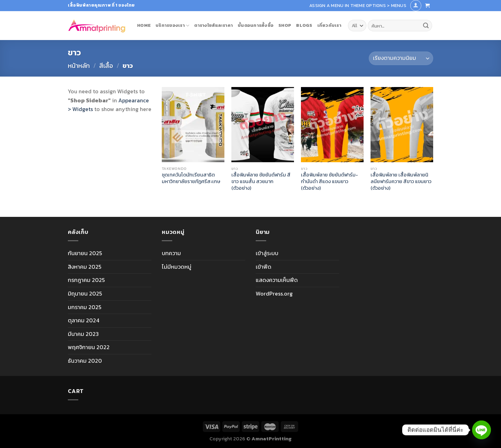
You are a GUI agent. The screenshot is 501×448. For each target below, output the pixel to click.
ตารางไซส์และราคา (213, 25)
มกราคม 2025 (85, 307)
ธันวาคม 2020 (85, 361)
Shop (285, 25)
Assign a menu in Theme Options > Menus (358, 5)
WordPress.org (274, 293)
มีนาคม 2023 (83, 334)
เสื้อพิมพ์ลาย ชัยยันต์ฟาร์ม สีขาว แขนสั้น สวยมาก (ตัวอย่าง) (261, 181)
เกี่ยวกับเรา (329, 25)
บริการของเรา (172, 25)
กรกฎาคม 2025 (86, 280)
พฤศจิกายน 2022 (89, 347)
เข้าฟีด (264, 267)
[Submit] (426, 26)
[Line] (482, 430)
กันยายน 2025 (85, 253)
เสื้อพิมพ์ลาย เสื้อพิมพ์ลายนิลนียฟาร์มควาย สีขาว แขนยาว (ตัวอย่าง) (401, 181)
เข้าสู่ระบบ (267, 253)
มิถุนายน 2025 (85, 293)
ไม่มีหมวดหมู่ (177, 267)
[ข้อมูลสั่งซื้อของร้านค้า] (401, 58)
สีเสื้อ (106, 66)
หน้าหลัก (79, 66)
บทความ (171, 253)
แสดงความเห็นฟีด (277, 280)
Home (144, 25)
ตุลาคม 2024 (83, 320)
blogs (304, 25)
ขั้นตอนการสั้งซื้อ (256, 25)
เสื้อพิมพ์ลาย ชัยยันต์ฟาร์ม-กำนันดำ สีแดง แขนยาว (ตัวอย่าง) (329, 181)
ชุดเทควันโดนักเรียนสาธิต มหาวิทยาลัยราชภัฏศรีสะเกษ (191, 178)
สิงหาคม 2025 (85, 267)
